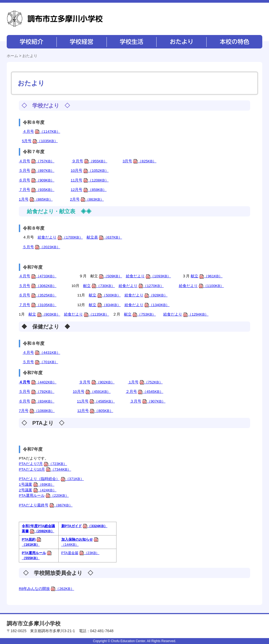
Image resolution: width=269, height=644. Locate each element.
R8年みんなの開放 (47, 589)
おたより (181, 42)
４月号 (41, 132)
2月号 (87, 199)
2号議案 (38, 490)
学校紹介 (32, 42)
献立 (207, 276)
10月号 (90, 171)
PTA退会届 (80, 553)
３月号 (148, 401)
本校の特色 (234, 42)
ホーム (12, 56)
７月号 (37, 190)
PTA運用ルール (44, 496)
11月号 (90, 180)
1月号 (36, 199)
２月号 (144, 392)
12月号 (89, 190)
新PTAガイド (84, 526)
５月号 (37, 171)
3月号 (140, 161)
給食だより (60, 237)
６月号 (37, 180)
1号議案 (37, 484)
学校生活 (131, 42)
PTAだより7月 (43, 464)
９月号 (90, 161)
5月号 (40, 141)
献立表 (104, 237)
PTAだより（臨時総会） (51, 479)
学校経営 (81, 42)
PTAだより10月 (45, 469)
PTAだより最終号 (46, 505)
